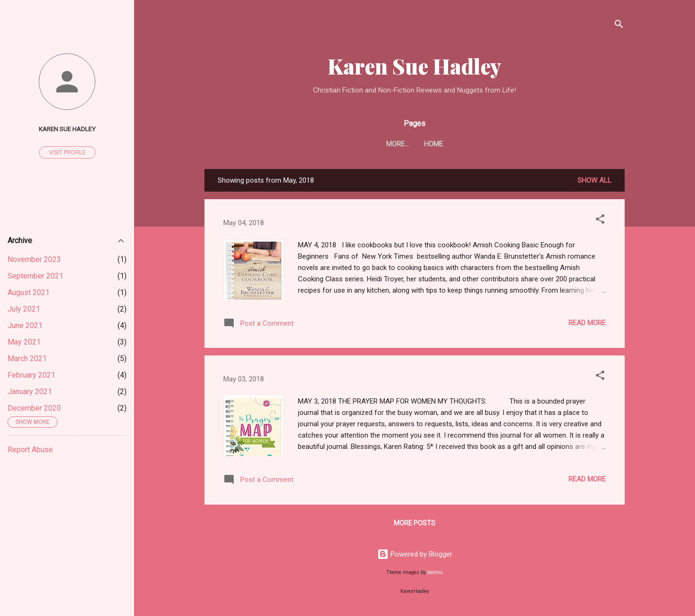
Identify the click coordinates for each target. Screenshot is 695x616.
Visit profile (67, 152)
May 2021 (24, 342)
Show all (594, 180)
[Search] (619, 26)
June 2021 (25, 325)
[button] (600, 221)
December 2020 (34, 408)
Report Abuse (30, 450)
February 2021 (31, 375)
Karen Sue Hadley (415, 66)
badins (435, 572)
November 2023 (34, 259)
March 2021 (27, 359)
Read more (587, 323)
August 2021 (29, 292)
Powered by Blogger (415, 554)
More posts (415, 523)
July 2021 (24, 309)
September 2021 (35, 276)
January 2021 (30, 392)
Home (415, 144)
